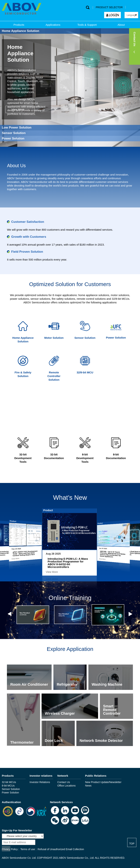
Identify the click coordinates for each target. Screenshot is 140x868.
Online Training (70, 598)
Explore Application (70, 649)
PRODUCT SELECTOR (109, 7)
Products (19, 25)
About (121, 25)
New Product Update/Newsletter (103, 782)
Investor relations (41, 776)
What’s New (70, 497)
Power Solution (10, 793)
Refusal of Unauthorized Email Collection (61, 849)
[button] (135, 46)
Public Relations (96, 776)
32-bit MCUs (9, 782)
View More (18, 109)
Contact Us (64, 782)
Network (63, 776)
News (88, 786)
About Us (16, 166)
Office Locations (67, 786)
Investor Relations (40, 782)
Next (130, 614)
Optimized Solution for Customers (70, 284)
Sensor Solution (11, 789)
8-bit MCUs (8, 786)
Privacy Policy (10, 849)
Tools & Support (87, 25)
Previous (10, 614)
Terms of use (28, 849)
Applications (53, 25)
